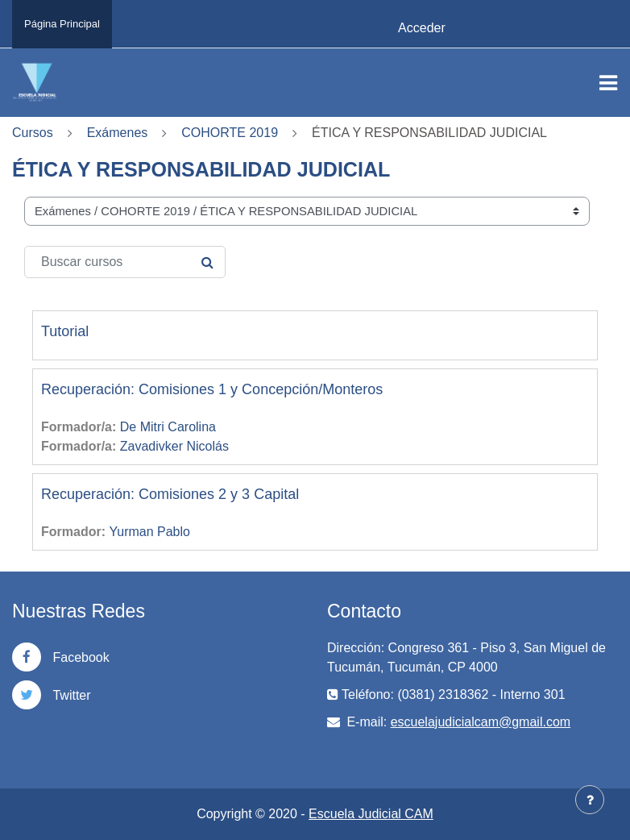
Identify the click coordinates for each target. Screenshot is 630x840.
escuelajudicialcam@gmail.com (481, 722)
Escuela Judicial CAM (371, 814)
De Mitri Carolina (168, 427)
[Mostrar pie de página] (590, 800)
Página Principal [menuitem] (62, 24)
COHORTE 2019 (230, 133)
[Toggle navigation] (608, 83)
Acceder (422, 28)
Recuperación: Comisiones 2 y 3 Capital (170, 494)
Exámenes (118, 133)
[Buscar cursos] (125, 262)
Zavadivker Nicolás (174, 446)
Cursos (33, 133)
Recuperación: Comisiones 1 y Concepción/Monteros (212, 389)
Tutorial (65, 331)
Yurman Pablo (149, 532)
